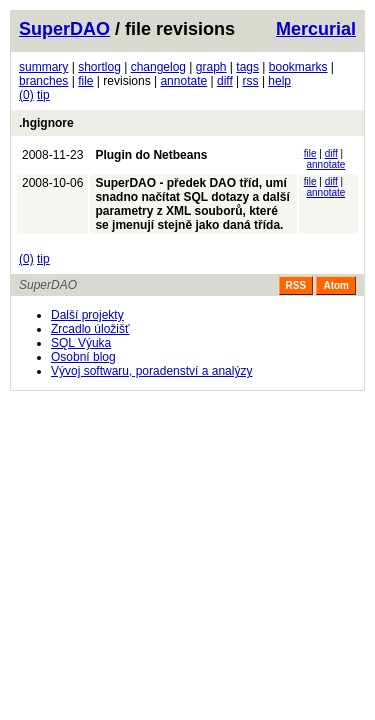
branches (43, 81)
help (279, 81)
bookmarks (298, 67)
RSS (296, 285)
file (85, 81)
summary (43, 67)
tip (43, 95)
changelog (158, 67)
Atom (336, 285)
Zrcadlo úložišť (90, 329)
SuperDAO (64, 29)
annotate (183, 81)
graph (211, 67)
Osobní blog (83, 357)
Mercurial (316, 29)
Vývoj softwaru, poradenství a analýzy (151, 371)
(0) (26, 95)
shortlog (99, 67)
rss (251, 81)
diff (225, 81)
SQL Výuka (81, 343)
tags (247, 67)
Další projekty (87, 315)
